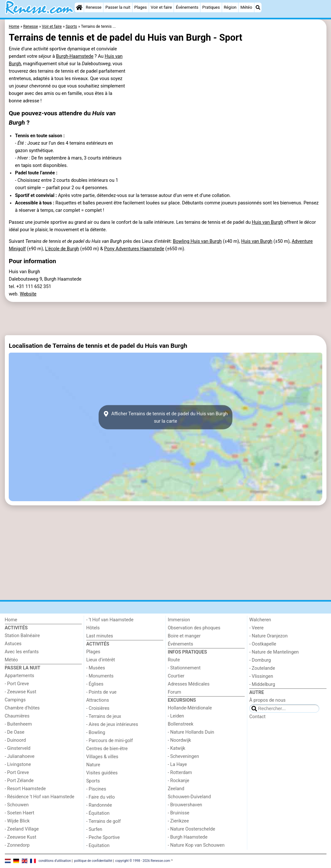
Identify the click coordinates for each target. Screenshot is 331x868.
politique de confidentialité (93, 861)
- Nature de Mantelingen (274, 652)
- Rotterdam (180, 773)
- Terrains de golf (104, 821)
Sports (93, 781)
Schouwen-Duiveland (189, 797)
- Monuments (100, 676)
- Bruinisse (179, 813)
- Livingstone (18, 765)
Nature (93, 765)
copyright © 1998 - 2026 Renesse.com (143, 861)
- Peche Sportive (103, 837)
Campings (15, 700)
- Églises (95, 684)
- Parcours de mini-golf (110, 741)
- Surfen (94, 829)
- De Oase (15, 732)
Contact (257, 717)
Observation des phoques (194, 628)
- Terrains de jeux (104, 716)
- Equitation (98, 846)
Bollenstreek (181, 724)
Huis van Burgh (267, 222)
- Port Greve (17, 684)
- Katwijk (176, 748)
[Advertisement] (166, 318)
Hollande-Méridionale (190, 708)
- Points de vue (101, 692)
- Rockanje (178, 781)
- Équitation (98, 813)
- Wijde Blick (17, 821)
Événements (187, 7)
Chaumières (17, 716)
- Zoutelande (262, 668)
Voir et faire (161, 7)
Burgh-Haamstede (75, 56)
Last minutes (100, 636)
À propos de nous (267, 700)
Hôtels (93, 628)
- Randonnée (99, 805)
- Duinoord (16, 740)
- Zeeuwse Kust (21, 692)
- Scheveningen (183, 756)
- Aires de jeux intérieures (112, 724)
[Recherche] (258, 7)
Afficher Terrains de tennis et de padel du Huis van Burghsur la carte (165, 417)
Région (230, 7)
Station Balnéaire (22, 636)
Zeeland (176, 789)
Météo (246, 7)
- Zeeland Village (22, 829)
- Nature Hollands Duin (191, 732)
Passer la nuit (118, 7)
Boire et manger (184, 636)
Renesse (94, 7)
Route (174, 660)
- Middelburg (262, 684)
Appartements (20, 676)
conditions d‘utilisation (55, 861)
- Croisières (98, 708)
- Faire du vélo (101, 797)
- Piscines (96, 789)
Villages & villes (102, 757)
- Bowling (96, 733)
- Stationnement (184, 668)
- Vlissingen (261, 676)
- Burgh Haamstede (188, 837)
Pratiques (211, 7)
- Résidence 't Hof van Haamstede (40, 797)
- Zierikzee (178, 821)
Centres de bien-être (107, 749)
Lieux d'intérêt (101, 660)
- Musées (96, 668)
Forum (174, 692)
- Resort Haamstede (25, 789)
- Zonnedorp (17, 845)
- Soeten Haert (20, 813)
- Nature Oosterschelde (192, 829)
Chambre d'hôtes (22, 708)
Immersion (179, 620)
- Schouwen (17, 805)
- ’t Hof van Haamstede (110, 620)
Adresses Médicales (189, 684)
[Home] (79, 7)
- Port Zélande (19, 781)
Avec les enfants (22, 652)
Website (28, 294)
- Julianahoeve (20, 756)
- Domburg (260, 660)
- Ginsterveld (18, 748)
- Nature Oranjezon (268, 636)
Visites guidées (102, 773)
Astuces (13, 644)
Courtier (176, 676)
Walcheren (260, 620)
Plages (140, 7)
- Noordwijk (179, 740)
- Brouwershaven (185, 805)
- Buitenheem (18, 724)
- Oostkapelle (263, 644)
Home (11, 620)
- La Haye (177, 765)
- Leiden (176, 716)
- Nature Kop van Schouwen (196, 845)
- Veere (256, 628)
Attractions (98, 700)
